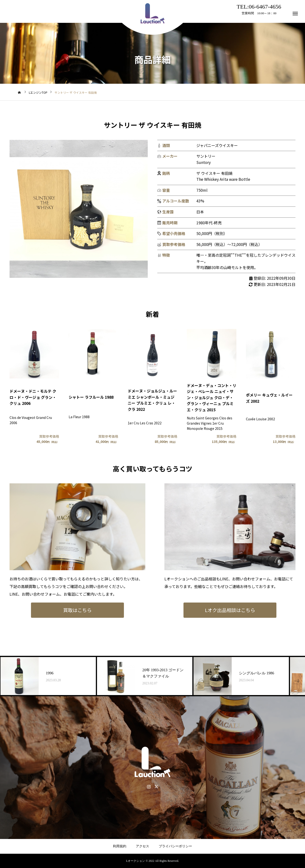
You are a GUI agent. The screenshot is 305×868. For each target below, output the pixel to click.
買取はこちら (77, 610)
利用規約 (120, 846)
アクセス (142, 846)
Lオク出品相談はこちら (230, 610)
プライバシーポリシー (175, 846)
